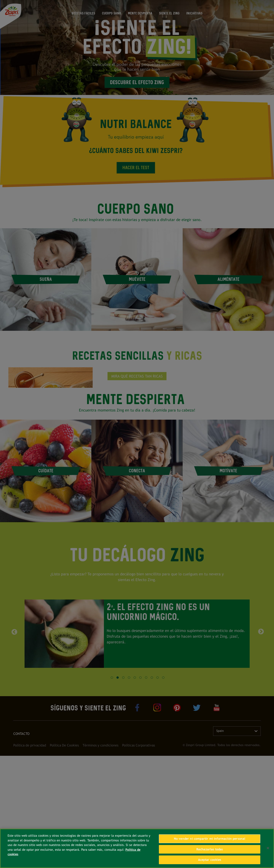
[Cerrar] (268, 848)
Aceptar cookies (210, 860)
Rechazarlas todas (210, 849)
